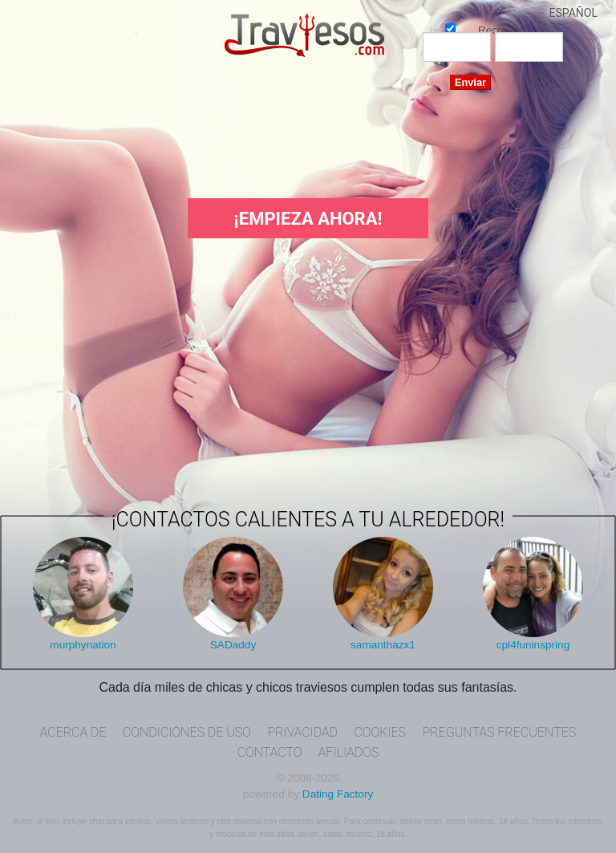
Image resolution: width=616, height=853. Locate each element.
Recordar (450, 28)
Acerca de (73, 732)
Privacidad (302, 732)
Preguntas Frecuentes (499, 732)
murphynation (83, 645)
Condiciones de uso (187, 732)
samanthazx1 (383, 645)
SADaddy (233, 645)
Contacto (270, 752)
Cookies (380, 732)
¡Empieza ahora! (308, 219)
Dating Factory (338, 794)
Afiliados (349, 752)
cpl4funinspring (533, 645)
